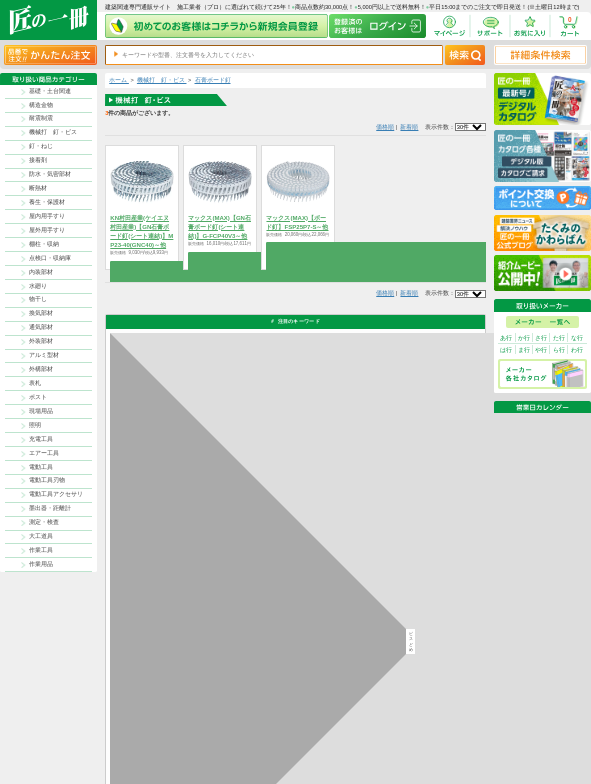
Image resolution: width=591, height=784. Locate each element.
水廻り (38, 286)
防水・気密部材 (50, 174)
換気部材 (41, 313)
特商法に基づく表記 (439, 735)
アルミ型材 (44, 355)
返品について (329, 725)
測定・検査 (44, 522)
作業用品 (41, 564)
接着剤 (38, 160)
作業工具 (41, 550)
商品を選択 (142, 266)
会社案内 (324, 754)
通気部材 (41, 327)
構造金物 (41, 105)
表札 (35, 383)
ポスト (38, 397)
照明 (35, 425)
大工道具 (41, 536)
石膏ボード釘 (213, 80)
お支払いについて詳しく (164, 655)
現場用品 (41, 411)
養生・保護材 (47, 202)
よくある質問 (371, 754)
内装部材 (41, 272)
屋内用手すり (47, 216)
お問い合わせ (371, 744)
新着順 (409, 127)
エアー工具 (44, 453)
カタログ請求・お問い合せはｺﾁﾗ (402, 620)
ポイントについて (334, 735)
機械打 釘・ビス (53, 132)
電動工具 (41, 467)
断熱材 (38, 188)
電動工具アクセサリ (56, 494)
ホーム (119, 80)
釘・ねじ (41, 146)
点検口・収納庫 (50, 258)
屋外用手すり (47, 230)
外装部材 (41, 341)
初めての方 (326, 744)
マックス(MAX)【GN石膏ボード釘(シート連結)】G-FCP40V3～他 (219, 227)
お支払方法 (368, 725)
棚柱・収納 (44, 244)
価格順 (385, 127)
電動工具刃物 (47, 480)
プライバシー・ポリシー (444, 725)
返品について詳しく (386, 481)
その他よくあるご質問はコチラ (401, 582)
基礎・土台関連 (50, 91)
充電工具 (41, 439)
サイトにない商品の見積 (444, 744)
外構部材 (41, 369)
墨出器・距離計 (50, 508)
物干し (38, 299)
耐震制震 (41, 118)
